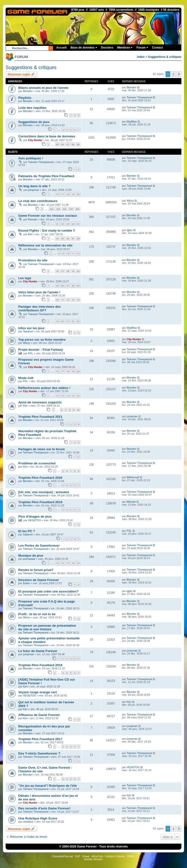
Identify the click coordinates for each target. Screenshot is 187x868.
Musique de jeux (31, 556)
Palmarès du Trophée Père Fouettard (46, 176)
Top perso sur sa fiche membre (42, 340)
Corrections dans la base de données (47, 136)
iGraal (86, 856)
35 (63, 239)
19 (73, 194)
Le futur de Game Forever (38, 651)
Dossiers (107, 48)
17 (63, 194)
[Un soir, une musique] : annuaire (44, 492)
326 (78, 209)
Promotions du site (33, 260)
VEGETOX (34, 520)
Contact (157, 48)
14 (78, 300)
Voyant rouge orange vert (38, 692)
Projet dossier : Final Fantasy (41, 350)
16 (57, 194)
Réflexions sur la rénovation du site (45, 245)
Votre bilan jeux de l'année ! (39, 292)
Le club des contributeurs (38, 201)
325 (71, 209)
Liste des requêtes (32, 108)
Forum (142, 48)
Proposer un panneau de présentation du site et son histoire (47, 627)
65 (57, 144)
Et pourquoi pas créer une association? (48, 591)
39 (78, 286)
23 (68, 224)
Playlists (25, 98)
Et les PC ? (27, 531)
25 (78, 224)
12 (78, 253)
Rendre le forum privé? (36, 570)
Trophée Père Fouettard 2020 (40, 478)
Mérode (131, 502)
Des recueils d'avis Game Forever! (44, 808)
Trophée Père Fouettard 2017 (40, 739)
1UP (78, 856)
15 (73, 396)
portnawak (29, 559)
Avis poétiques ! (31, 158)
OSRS (130, 856)
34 (57, 239)
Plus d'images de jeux (35, 516)
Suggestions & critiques (165, 57)
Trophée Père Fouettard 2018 (40, 665)
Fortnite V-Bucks (115, 856)
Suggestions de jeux (34, 122)
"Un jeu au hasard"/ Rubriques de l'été (47, 786)
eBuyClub (97, 856)
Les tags (25, 278)
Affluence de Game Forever (39, 715)
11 (73, 253)
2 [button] (173, 74)
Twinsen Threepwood (139, 97)
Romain (33, 219)
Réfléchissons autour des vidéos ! (44, 388)
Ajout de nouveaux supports (40, 402)
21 (57, 224)
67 (68, 144)
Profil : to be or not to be (37, 614)
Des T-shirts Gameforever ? (39, 753)
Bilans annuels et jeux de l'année (43, 88)
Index (141, 57)
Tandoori (28, 331)
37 (73, 239)
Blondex (28, 91)
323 (58, 209)
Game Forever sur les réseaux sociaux (48, 216)
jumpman (33, 190)
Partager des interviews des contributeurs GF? (39, 308)
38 (78, 239)
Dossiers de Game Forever (39, 580)
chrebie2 (28, 822)
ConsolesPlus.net (63, 856)
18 (68, 194)
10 (68, 253)
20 (78, 194)
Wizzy (130, 201)
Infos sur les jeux (31, 328)
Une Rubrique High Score (38, 818)
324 (65, 209)
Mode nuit (26, 378)
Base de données (84, 48)
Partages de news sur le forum (42, 449)
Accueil (61, 48)
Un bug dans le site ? (34, 186)
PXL (31, 353)
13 (73, 300)
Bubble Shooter (93, 859)
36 (68, 239)
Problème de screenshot (37, 463)
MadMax (132, 122)
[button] (179, 74)
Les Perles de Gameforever (39, 546)
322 (51, 209)
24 (73, 224)
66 (63, 144)
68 (73, 144)
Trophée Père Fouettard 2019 (40, 502)
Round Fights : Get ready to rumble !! (47, 230)
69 (78, 144)
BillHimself (133, 477)
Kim (30, 234)
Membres (125, 48)
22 (63, 224)
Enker (26, 583)
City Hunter (35, 140)
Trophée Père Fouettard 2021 (40, 417)
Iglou (130, 230)
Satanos (28, 534)
